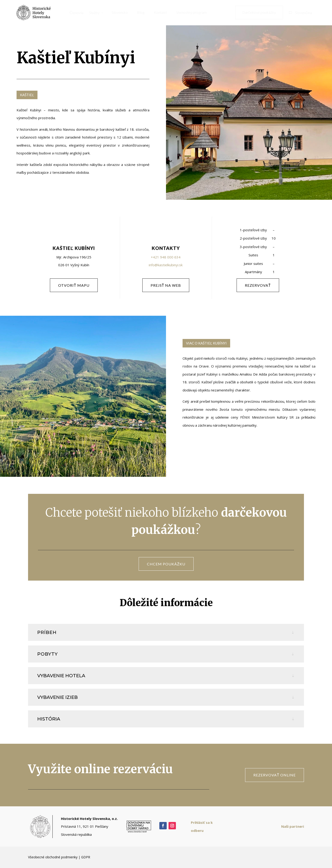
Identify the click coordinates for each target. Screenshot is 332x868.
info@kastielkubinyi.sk (166, 265)
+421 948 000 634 (166, 257)
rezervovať (258, 285)
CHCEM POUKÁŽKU (166, 564)
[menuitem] (75, 13)
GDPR (86, 857)
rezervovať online (275, 775)
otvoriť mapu (74, 285)
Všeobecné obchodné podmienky (53, 857)
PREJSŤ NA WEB (166, 285)
